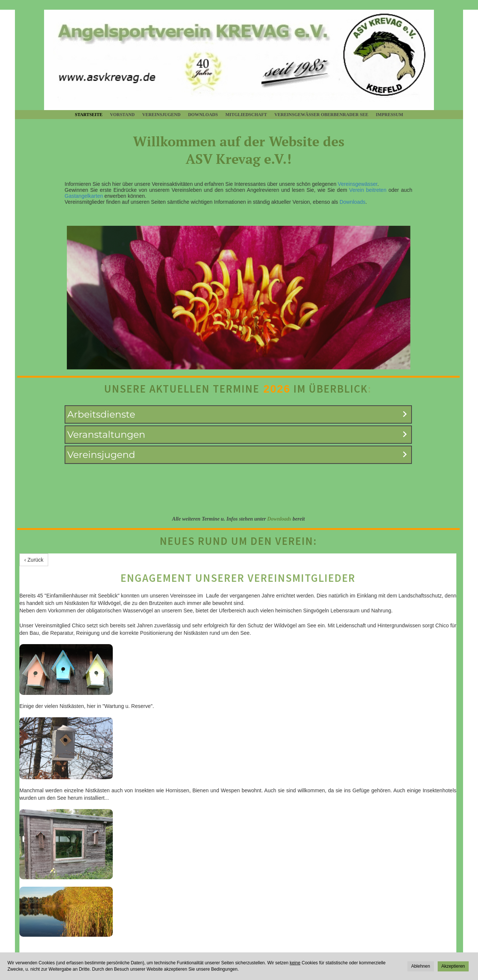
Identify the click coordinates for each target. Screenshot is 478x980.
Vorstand (122, 115)
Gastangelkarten (84, 196)
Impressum (389, 115)
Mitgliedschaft (246, 115)
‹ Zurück (34, 560)
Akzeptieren (453, 966)
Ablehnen (421, 966)
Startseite (89, 115)
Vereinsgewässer (358, 184)
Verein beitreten (368, 190)
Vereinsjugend (162, 115)
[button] (238, 414)
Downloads (203, 115)
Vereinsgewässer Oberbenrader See (321, 115)
